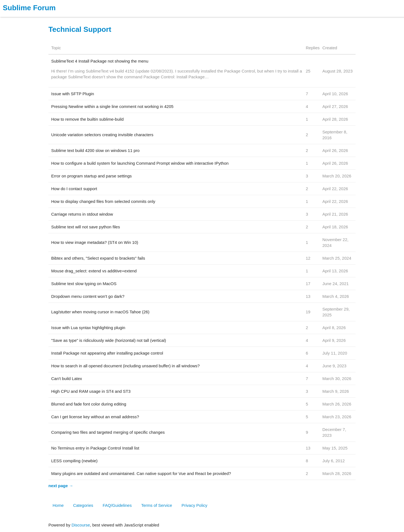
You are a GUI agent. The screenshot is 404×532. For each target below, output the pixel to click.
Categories (83, 505)
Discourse (81, 525)
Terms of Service (157, 505)
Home (58, 505)
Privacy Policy (194, 505)
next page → (61, 486)
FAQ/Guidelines (117, 505)
